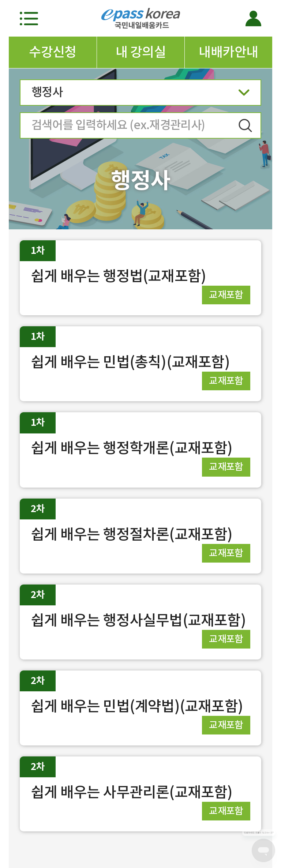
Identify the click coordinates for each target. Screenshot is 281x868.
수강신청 (53, 52)
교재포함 (226, 295)
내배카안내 (228, 52)
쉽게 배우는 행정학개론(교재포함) (132, 448)
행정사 (140, 95)
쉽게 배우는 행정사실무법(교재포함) (138, 620)
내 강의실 (141, 52)
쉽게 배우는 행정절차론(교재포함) (132, 534)
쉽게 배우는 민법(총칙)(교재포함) (130, 362)
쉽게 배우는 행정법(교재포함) (118, 276)
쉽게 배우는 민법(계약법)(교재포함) (137, 706)
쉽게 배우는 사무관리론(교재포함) (132, 792)
